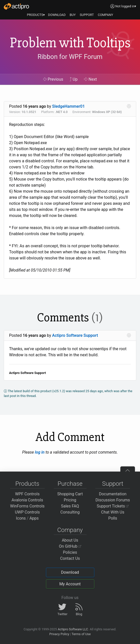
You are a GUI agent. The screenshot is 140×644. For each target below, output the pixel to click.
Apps (34, 518)
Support (113, 484)
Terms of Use (81, 634)
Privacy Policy (59, 634)
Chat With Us (113, 512)
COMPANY (106, 15)
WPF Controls (27, 494)
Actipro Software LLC (73, 629)
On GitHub (70, 546)
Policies (70, 552)
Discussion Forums (113, 500)
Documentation (113, 494)
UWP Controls (27, 512)
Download (70, 572)
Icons (21, 518)
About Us (70, 540)
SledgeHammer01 (69, 106)
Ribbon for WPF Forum (70, 57)
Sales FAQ (70, 506)
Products (27, 484)
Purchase (70, 484)
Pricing (70, 500)
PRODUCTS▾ (36, 15)
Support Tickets (113, 506)
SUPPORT (87, 15)
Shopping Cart (70, 494)
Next (90, 79)
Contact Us (70, 558)
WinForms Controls (27, 506)
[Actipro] (16, 6)
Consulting (70, 512)
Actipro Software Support (75, 335)
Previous (53, 79)
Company (70, 530)
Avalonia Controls (27, 500)
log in (40, 452)
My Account (70, 584)
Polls (113, 518)
